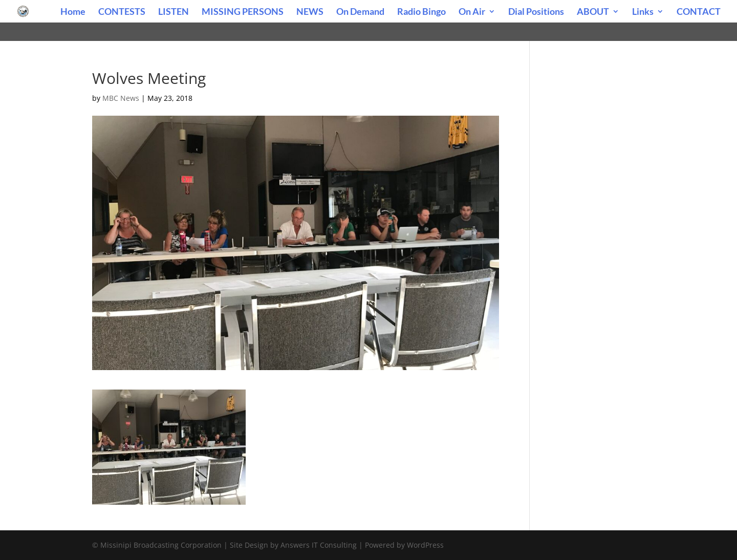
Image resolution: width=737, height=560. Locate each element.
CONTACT (699, 12)
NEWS (310, 12)
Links (643, 12)
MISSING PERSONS (243, 12)
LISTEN (174, 12)
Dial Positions (536, 12)
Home (73, 12)
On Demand (360, 12)
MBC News (121, 98)
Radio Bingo (421, 12)
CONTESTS (122, 12)
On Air (472, 12)
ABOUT (593, 12)
